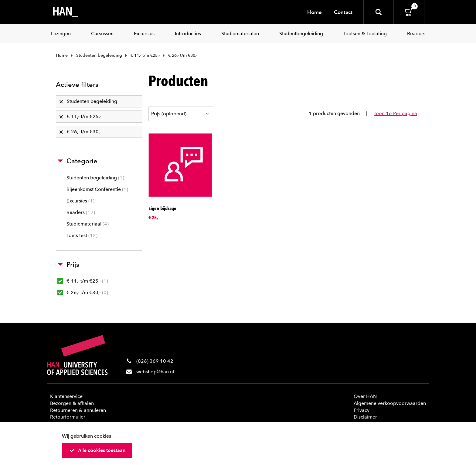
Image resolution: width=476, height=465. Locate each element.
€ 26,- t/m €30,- (83, 292)
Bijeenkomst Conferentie (97, 189)
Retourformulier (68, 417)
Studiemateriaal (88, 224)
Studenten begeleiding (96, 55)
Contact (343, 12)
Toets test (82, 235)
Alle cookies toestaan (97, 450)
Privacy (362, 410)
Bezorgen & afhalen (72, 403)
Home (314, 12)
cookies (103, 436)
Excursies (80, 201)
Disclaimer (365, 417)
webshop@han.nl (155, 372)
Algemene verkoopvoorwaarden (390, 403)
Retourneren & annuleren (78, 410)
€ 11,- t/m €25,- (142, 55)
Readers (81, 212)
